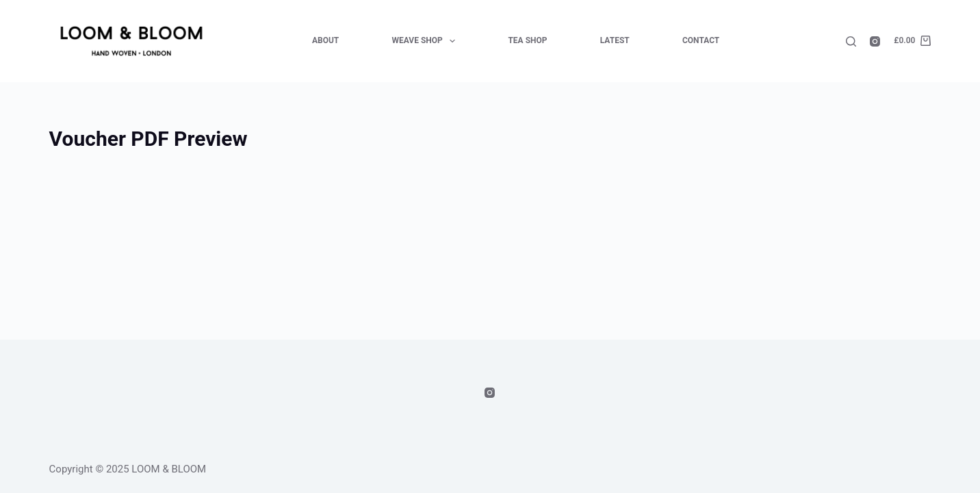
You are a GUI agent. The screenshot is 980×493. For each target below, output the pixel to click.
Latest (615, 40)
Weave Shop (427, 41)
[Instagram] (875, 41)
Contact (701, 40)
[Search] (851, 41)
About (325, 40)
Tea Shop (527, 40)
